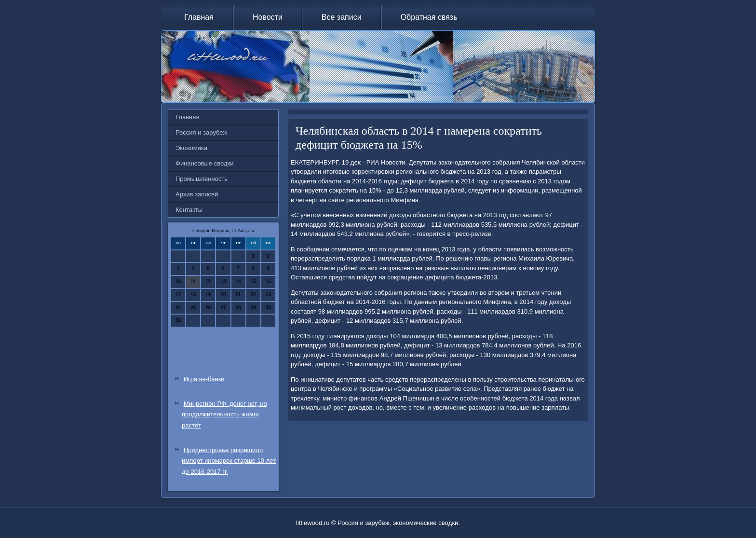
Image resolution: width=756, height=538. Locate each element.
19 (208, 295)
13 (223, 282)
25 (193, 308)
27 (223, 308)
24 (178, 308)
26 (208, 308)
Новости (268, 17)
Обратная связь (429, 17)
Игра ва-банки (204, 379)
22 (253, 295)
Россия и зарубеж (201, 132)
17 (178, 295)
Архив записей (197, 194)
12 (208, 282)
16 (268, 282)
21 (238, 295)
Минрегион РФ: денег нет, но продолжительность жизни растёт (224, 415)
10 (178, 282)
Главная (199, 17)
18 (193, 295)
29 (253, 308)
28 (238, 308)
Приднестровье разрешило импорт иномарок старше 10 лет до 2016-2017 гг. (229, 461)
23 (268, 295)
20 (223, 295)
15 (253, 282)
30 (268, 308)
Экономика (191, 148)
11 (193, 282)
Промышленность (202, 179)
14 (238, 282)
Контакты (189, 210)
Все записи (342, 17)
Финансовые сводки (204, 163)
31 (178, 320)
